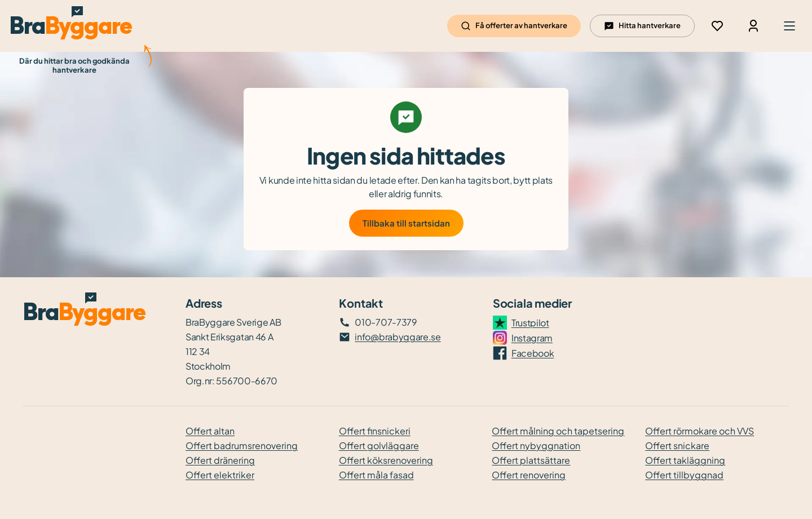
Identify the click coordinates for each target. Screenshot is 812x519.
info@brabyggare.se (398, 337)
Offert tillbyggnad (684, 475)
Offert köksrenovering (386, 460)
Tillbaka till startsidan (406, 223)
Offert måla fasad (376, 475)
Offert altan (210, 431)
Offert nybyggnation (536, 445)
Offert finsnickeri (375, 431)
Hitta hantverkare (642, 26)
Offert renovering (529, 475)
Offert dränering (220, 460)
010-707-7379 (386, 322)
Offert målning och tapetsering (558, 431)
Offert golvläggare (379, 445)
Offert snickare (677, 445)
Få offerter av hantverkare (514, 26)
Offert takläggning (685, 460)
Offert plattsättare (531, 460)
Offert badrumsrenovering (242, 445)
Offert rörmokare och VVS (700, 431)
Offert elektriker (220, 475)
